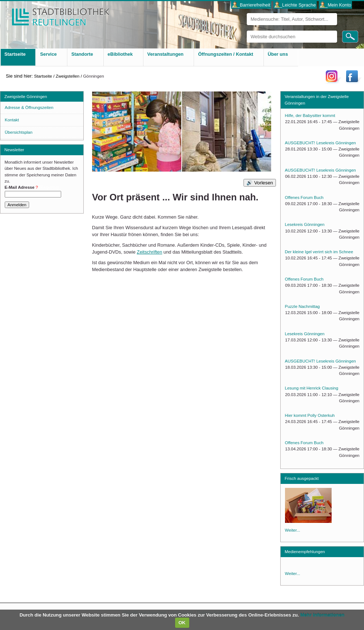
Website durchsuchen (247, 30)
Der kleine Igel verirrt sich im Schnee (319, 252)
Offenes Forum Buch (304, 197)
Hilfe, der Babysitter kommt (310, 116)
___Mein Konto (336, 5)
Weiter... (293, 530)
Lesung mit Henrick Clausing (312, 388)
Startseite (43, 76)
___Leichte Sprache (295, 5)
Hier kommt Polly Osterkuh (310, 415)
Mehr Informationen (322, 615)
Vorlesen (264, 183)
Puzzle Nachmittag (302, 306)
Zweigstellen (68, 76)
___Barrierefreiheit (251, 5)
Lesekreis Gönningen (305, 224)
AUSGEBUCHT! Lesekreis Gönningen (321, 143)
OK (182, 623)
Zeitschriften (150, 252)
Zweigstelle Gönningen (26, 97)
